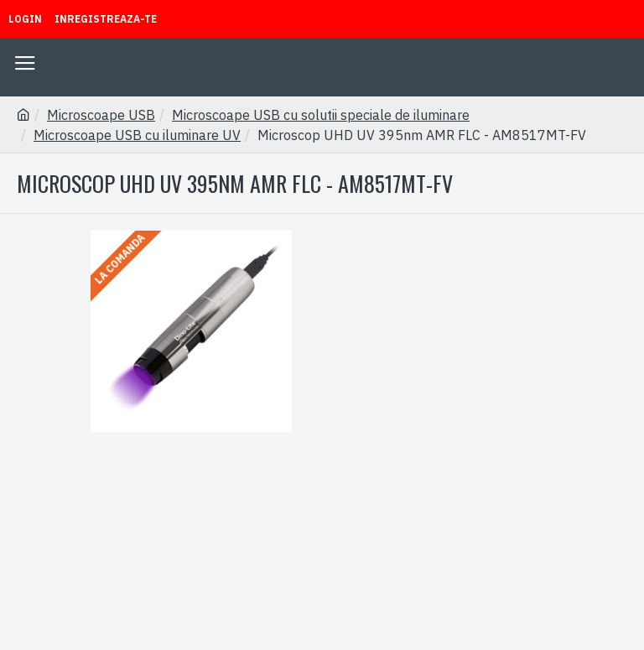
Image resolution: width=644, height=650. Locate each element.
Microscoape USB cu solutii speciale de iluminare (321, 115)
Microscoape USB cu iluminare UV (137, 135)
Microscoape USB (101, 115)
